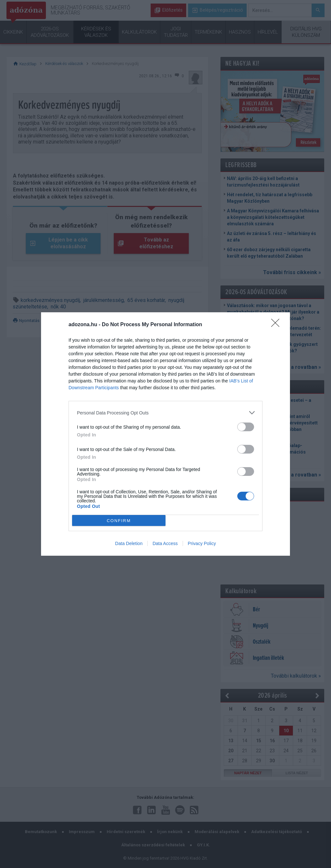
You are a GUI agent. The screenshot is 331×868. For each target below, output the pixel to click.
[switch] (246, 427)
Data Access (165, 543)
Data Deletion (129, 543)
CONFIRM (119, 521)
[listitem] (165, 413)
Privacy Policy (202, 543)
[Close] (277, 325)
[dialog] (165, 434)
